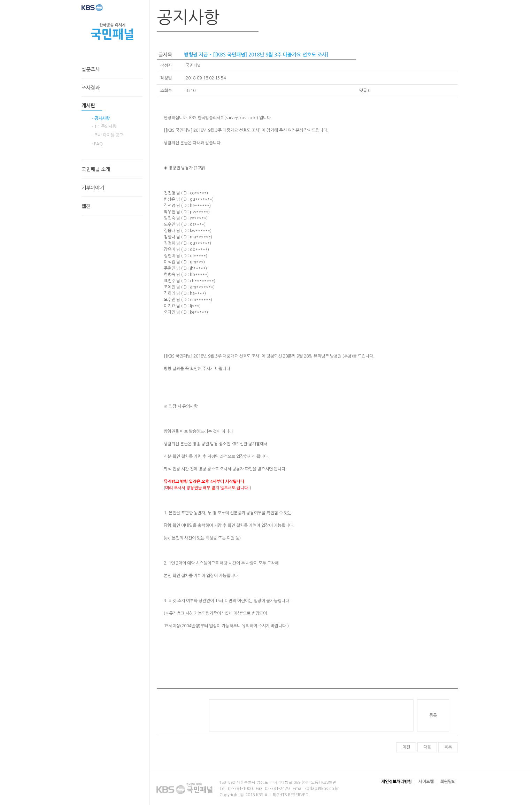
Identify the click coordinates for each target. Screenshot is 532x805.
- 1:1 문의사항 (104, 127)
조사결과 (91, 88)
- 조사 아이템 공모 (107, 135)
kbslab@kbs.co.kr (322, 789)
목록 (448, 747)
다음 (427, 747)
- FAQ (97, 144)
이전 (406, 747)
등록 (433, 715)
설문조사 (91, 69)
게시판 (88, 106)
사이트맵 (426, 782)
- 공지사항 (101, 118)
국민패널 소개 (96, 169)
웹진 (86, 206)
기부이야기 (93, 188)
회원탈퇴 (448, 782)
